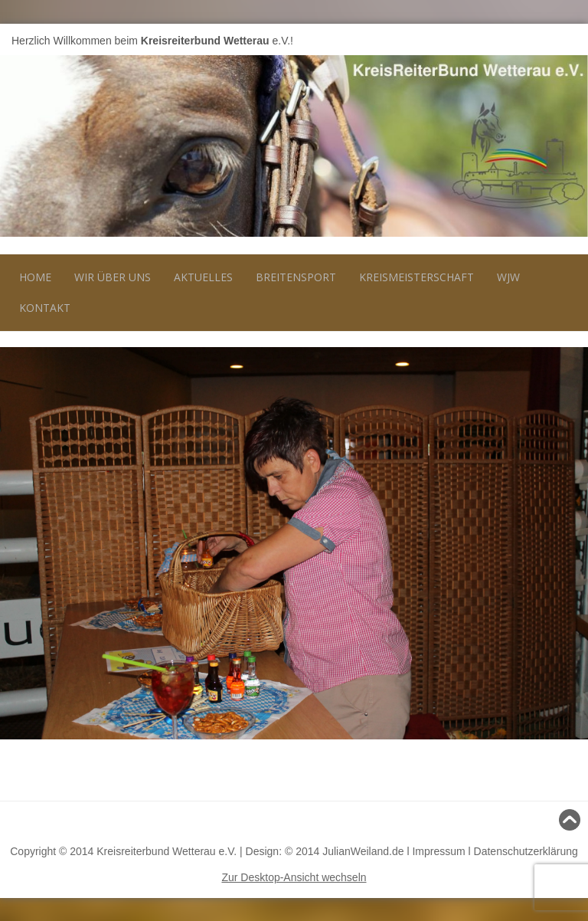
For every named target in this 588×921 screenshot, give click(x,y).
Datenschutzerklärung (526, 851)
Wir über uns (113, 277)
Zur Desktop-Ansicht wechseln (294, 877)
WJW (508, 277)
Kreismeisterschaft (416, 277)
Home (35, 277)
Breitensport (296, 277)
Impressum (438, 851)
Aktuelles (203, 277)
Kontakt (45, 308)
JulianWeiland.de (363, 851)
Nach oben (549, 820)
